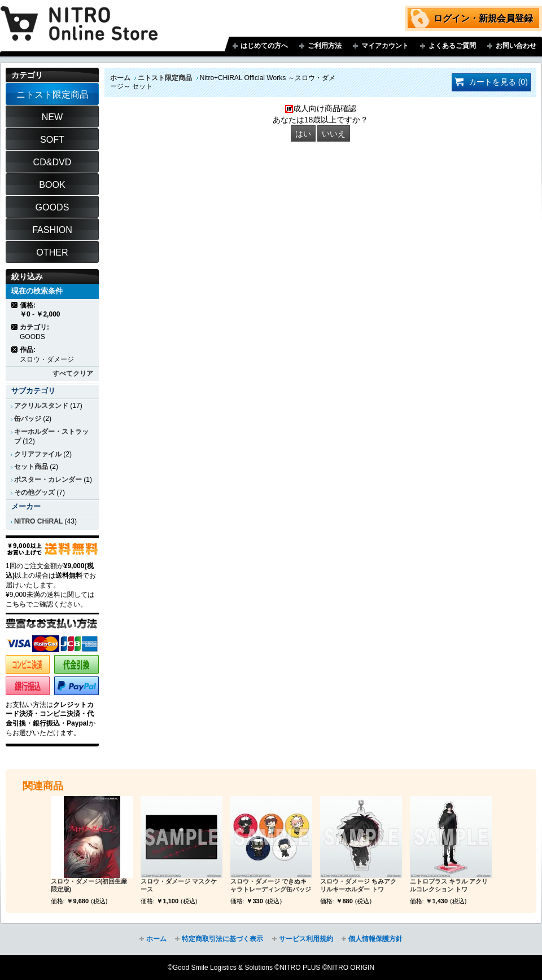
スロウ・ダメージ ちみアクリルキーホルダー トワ (358, 885)
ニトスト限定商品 (165, 78)
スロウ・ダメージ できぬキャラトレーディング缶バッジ (271, 885)
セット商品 (31, 467)
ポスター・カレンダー (48, 480)
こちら (16, 604)
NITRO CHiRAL (38, 521)
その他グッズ (34, 493)
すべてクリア (73, 373)
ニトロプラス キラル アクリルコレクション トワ (449, 885)
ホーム (120, 78)
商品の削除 (15, 305)
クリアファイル (38, 454)
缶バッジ (28, 419)
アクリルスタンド (41, 406)
